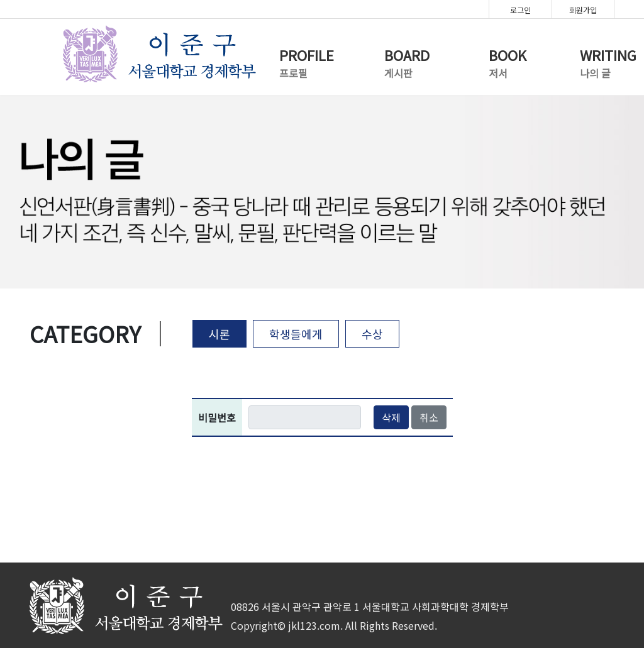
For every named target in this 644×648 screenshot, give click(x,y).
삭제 (391, 417)
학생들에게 (296, 334)
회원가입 (583, 10)
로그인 (520, 10)
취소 (429, 417)
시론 (219, 334)
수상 (372, 334)
